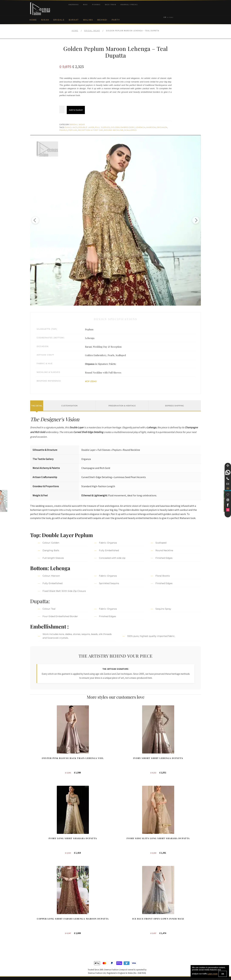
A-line (78, 936)
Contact (34, 952)
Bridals (59, 20)
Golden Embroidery (123, 127)
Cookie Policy (37, 931)
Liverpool (124, 910)
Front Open (80, 926)
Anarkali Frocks (129, 5)
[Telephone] (228, 479)
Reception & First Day (91, 130)
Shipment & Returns (40, 936)
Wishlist (34, 962)
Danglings (71, 127)
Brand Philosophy (39, 920)
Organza (162, 127)
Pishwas (96, 5)
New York (124, 926)
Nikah (45, 20)
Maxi (85, 5)
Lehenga (140, 127)
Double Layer (86, 127)
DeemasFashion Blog (175, 936)
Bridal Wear (92, 31)
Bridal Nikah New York (175, 910)
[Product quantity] (62, 110)
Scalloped (130, 130)
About (33, 910)
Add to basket (76, 110)
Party (116, 20)
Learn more (212, 974)
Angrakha (74, 5)
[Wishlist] (228, 495)
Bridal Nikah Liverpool (175, 915)
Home (33, 20)
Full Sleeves (103, 127)
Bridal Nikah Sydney (174, 920)
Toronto (123, 920)
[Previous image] (39, 220)
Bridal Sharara (82, 915)
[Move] (228, 466)
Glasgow (124, 931)
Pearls (63, 130)
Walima (88, 20)
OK (223, 974)
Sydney (123, 915)
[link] (228, 472)
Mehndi (102, 20)
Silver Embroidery (84, 931)
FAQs (33, 947)
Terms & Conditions (40, 941)
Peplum (73, 130)
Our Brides (80, 910)
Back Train (111, 5)
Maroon (151, 127)
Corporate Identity (39, 915)
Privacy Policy (37, 926)
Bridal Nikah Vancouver (175, 926)
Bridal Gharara (82, 920)
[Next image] (192, 220)
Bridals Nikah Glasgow (175, 931)
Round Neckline (114, 130)
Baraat (74, 20)
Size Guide (36, 957)
